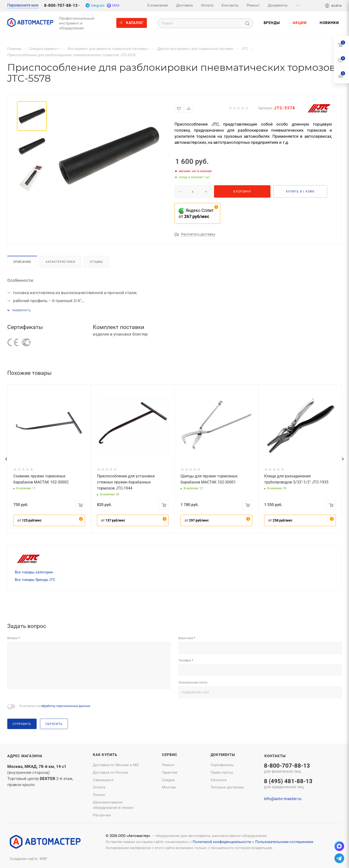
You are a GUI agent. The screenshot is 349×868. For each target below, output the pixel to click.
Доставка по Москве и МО (116, 765)
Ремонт (168, 765)
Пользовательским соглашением (284, 842)
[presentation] (6, 459)
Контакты (275, 756)
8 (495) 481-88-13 (288, 784)
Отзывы (96, 262)
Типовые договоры (227, 787)
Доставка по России (111, 772)
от (29, 520)
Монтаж (169, 787)
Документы (223, 755)
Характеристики (60, 262)
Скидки (168, 780)
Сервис (170, 755)
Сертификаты (222, 765)
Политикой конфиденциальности (222, 842)
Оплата (99, 787)
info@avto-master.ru (283, 799)
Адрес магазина (25, 756)
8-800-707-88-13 (61, 5)
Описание (22, 262)
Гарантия (170, 772)
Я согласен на (55, 706)
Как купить (105, 755)
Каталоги (219, 780)
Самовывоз (103, 780)
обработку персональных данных (65, 706)
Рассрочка (102, 815)
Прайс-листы (222, 772)
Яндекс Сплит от (196, 213)
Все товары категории (34, 572)
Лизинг (99, 795)
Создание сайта (24, 859)
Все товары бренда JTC (35, 580)
